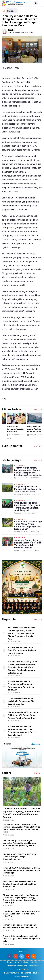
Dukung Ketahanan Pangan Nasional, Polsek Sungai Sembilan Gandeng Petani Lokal (22, 939)
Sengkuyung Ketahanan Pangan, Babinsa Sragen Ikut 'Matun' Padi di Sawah (28, 489)
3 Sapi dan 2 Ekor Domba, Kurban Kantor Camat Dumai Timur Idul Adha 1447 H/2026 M (22, 914)
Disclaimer (34, 966)
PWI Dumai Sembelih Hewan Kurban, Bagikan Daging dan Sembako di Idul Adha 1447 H (20, 884)
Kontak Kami (23, 969)
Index (38, 410)
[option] (12, 427)
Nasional (11, 11)
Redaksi (11, 30)
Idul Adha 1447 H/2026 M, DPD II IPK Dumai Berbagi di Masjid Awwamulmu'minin (20, 857)
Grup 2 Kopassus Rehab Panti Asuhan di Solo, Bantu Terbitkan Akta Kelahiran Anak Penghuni (28, 507)
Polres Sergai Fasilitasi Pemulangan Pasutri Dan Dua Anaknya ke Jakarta (20, 926)
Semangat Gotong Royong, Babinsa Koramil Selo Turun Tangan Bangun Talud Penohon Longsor (28, 544)
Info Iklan (35, 962)
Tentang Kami (13, 962)
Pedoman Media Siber (17, 966)
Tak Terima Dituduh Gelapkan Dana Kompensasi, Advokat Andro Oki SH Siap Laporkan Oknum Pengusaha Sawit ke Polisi (22, 828)
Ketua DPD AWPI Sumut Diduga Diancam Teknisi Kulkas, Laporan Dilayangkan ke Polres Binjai (22, 870)
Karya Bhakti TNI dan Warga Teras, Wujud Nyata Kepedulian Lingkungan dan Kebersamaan (28, 525)
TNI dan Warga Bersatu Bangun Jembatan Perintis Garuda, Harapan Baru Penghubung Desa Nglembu (28, 471)
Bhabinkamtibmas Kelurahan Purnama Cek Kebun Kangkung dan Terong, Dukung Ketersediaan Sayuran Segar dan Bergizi (21, 899)
